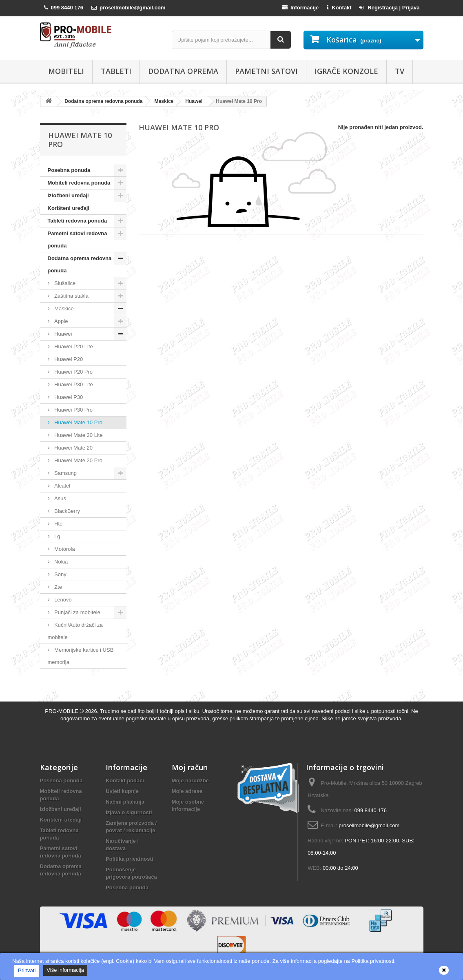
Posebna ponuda (69, 170)
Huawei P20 (68, 359)
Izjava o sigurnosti (129, 812)
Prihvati (27, 970)
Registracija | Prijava (389, 8)
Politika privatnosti (129, 859)
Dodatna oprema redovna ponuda (80, 264)
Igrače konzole (346, 71)
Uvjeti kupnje (122, 791)
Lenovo (62, 600)
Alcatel (62, 486)
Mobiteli (66, 71)
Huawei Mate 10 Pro (78, 422)
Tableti (116, 71)
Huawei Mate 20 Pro (78, 460)
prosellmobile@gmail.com (369, 825)
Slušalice (64, 283)
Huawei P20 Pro (73, 372)
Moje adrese (187, 791)
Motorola (64, 549)
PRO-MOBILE (62, 711)
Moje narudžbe (190, 781)
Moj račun (190, 767)
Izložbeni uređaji (68, 195)
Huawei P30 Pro (73, 410)
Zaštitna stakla (71, 296)
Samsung (65, 473)
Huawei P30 (68, 397)
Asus (60, 498)
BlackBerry (66, 511)
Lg (57, 536)
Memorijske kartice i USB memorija (81, 656)
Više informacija (65, 970)
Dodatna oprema (183, 71)
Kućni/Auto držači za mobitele (75, 631)
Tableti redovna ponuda (78, 221)
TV (400, 71)
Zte (58, 587)
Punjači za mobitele (77, 612)
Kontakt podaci (125, 781)
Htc (58, 524)
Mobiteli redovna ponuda (79, 183)
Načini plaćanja (125, 802)
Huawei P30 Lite (73, 384)
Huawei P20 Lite (73, 346)
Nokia (61, 562)
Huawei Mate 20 (73, 448)
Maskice (63, 308)
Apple (61, 321)
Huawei (63, 334)
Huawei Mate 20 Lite (78, 435)
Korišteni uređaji (69, 208)
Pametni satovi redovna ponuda (78, 239)
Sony (60, 574)
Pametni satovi (266, 71)
